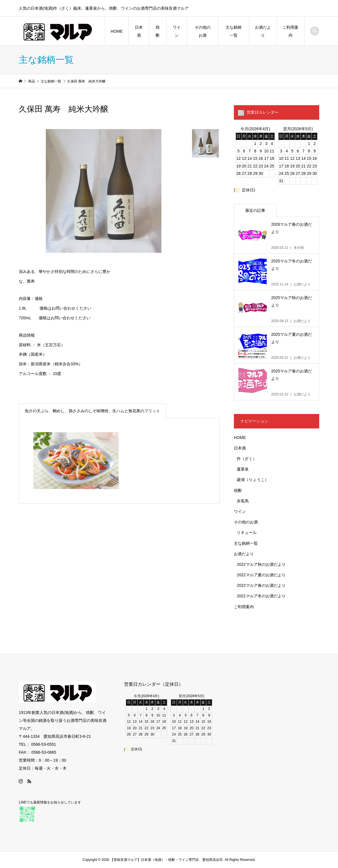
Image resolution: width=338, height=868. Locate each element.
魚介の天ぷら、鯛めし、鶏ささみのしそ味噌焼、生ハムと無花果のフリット (92, 411)
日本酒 (139, 31)
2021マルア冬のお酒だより (261, 596)
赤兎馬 (243, 501)
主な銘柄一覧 (234, 31)
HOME (117, 31)
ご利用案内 (290, 31)
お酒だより (263, 31)
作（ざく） (247, 459)
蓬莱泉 (243, 469)
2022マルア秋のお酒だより (261, 564)
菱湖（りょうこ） (253, 480)
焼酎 (158, 31)
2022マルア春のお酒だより (261, 585)
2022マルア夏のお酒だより (261, 575)
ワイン (177, 31)
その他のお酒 (203, 31)
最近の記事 (255, 210)
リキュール (247, 533)
